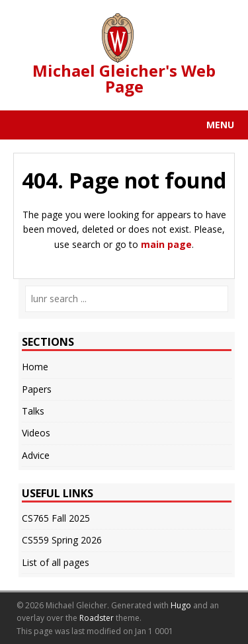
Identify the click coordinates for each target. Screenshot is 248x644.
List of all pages (56, 562)
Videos (36, 433)
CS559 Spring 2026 (62, 540)
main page (166, 244)
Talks (33, 411)
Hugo (181, 605)
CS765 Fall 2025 (56, 518)
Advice (36, 455)
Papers (37, 389)
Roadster (97, 618)
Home (35, 367)
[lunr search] (127, 299)
